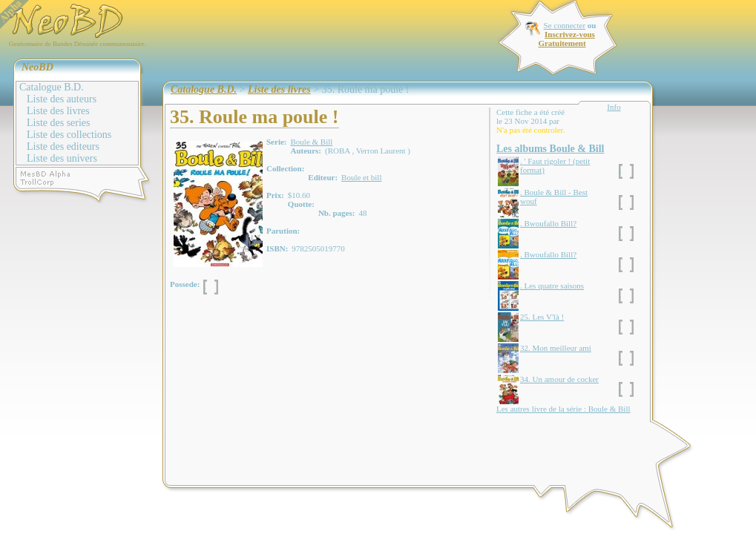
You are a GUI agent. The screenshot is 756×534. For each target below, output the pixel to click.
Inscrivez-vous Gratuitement (566, 39)
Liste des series (59, 123)
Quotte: (301, 204)
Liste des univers (62, 158)
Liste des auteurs (62, 99)
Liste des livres (58, 111)
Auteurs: (306, 151)
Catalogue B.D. (52, 87)
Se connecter (565, 25)
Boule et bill (361, 177)
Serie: (276, 142)
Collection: (285, 168)
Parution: (283, 231)
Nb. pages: (337, 213)
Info (614, 107)
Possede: (185, 284)
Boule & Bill (311, 142)
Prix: (275, 195)
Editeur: (323, 177)
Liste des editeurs (63, 146)
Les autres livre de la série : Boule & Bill (563, 409)
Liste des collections (69, 135)
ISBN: (277, 248)
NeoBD (37, 67)
